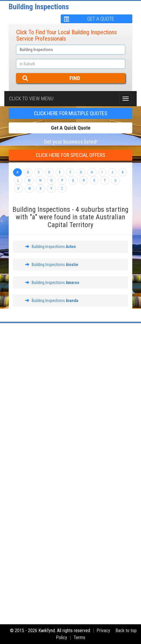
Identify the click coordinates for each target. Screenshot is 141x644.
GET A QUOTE (89, 19)
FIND (51, 78)
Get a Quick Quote (71, 128)
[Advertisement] (70, 399)
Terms (79, 637)
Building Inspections (39, 7)
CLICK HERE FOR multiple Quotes (71, 113)
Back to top (126, 631)
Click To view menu (31, 98)
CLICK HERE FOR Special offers (70, 155)
